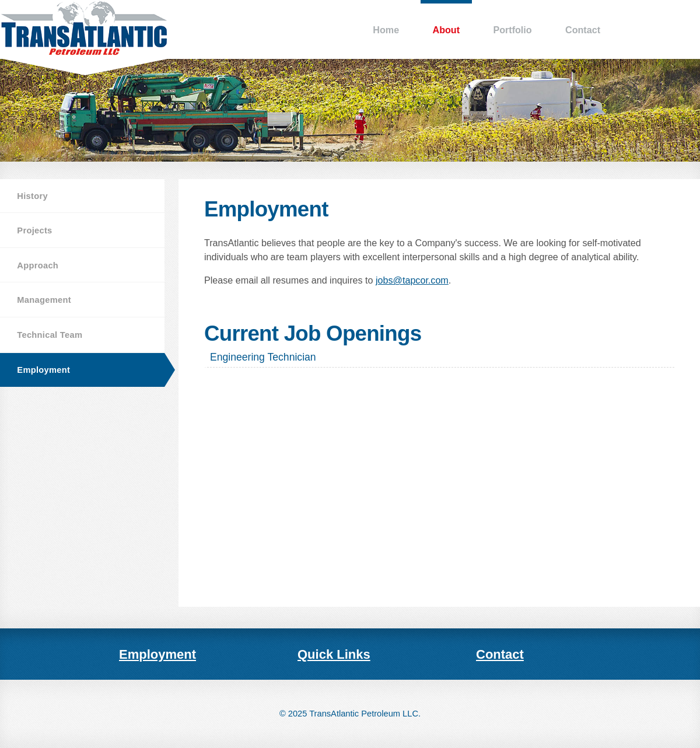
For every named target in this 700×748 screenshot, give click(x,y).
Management (44, 300)
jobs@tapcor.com (412, 280)
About (446, 30)
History (32, 196)
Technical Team (50, 335)
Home (386, 30)
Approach (38, 265)
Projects (34, 230)
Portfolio (512, 30)
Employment (43, 370)
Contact (583, 30)
